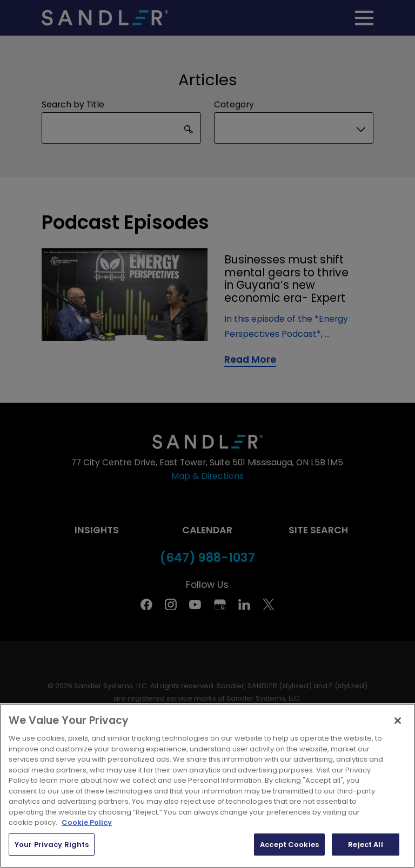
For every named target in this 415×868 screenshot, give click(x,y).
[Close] (398, 721)
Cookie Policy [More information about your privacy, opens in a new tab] (87, 822)
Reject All (365, 845)
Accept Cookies (289, 845)
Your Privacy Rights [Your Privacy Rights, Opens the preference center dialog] (52, 845)
